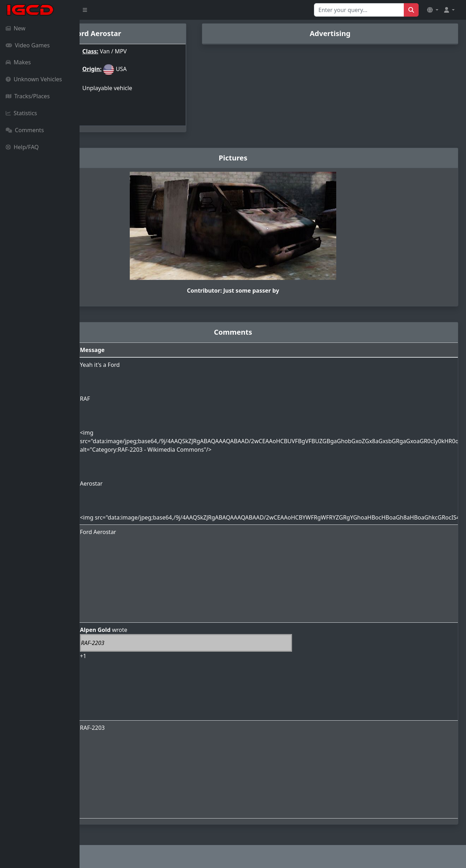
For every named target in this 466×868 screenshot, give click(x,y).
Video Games (28, 45)
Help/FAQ (22, 147)
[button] (433, 10)
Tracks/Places (28, 96)
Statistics (21, 113)
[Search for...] (359, 10)
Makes (18, 62)
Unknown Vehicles (34, 79)
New (16, 28)
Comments (25, 130)
